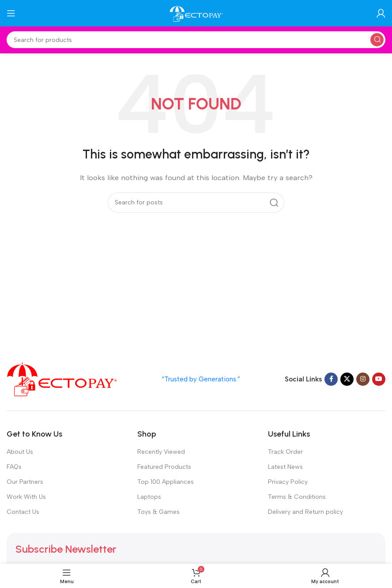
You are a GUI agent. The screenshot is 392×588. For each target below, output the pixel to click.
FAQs (14, 467)
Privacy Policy (288, 482)
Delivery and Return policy (305, 512)
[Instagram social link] (363, 379)
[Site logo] (196, 13)
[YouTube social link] (379, 379)
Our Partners (25, 482)
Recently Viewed (161, 452)
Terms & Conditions (297, 497)
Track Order (285, 452)
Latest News (285, 467)
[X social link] (347, 379)
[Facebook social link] (331, 379)
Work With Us (26, 497)
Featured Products (164, 467)
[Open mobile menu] (11, 13)
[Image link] (62, 378)
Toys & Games (158, 512)
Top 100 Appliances (166, 482)
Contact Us (23, 512)
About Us (20, 452)
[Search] (196, 40)
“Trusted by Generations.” (201, 379)
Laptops (149, 497)
